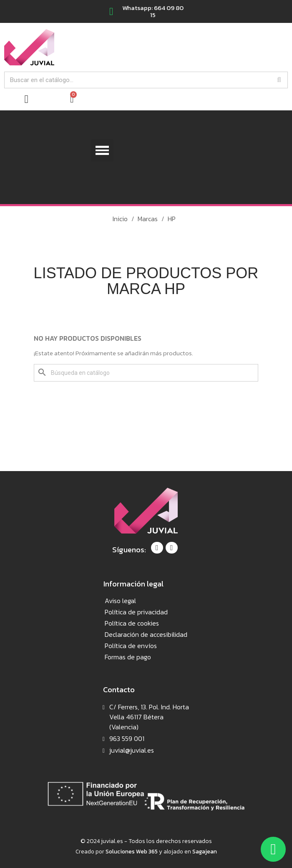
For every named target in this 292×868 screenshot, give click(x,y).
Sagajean (205, 851)
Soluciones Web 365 (132, 851)
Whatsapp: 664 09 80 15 (153, 11)
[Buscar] (146, 373)
